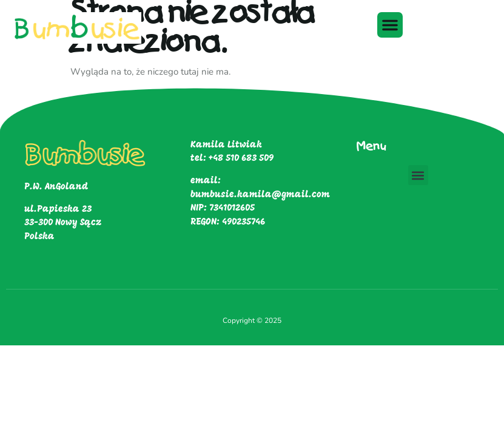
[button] (390, 25)
